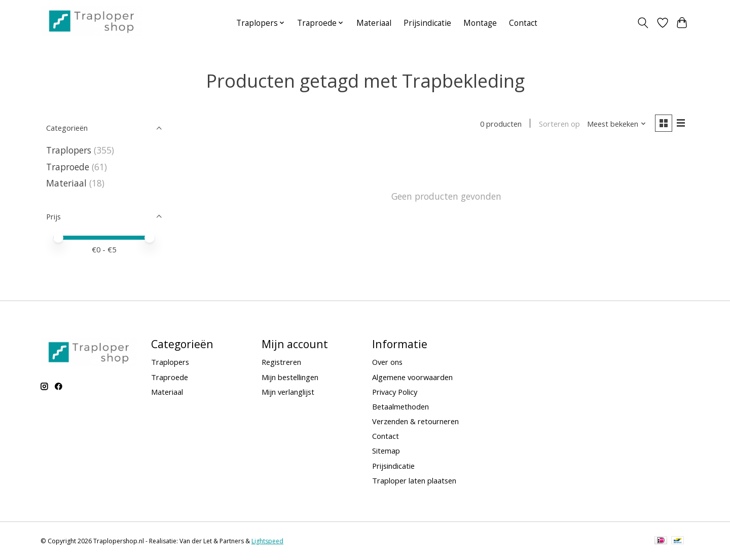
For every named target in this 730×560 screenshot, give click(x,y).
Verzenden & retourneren (415, 421)
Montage (480, 23)
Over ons (387, 362)
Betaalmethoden (400, 406)
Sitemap (386, 451)
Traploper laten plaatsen (414, 480)
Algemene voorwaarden (412, 377)
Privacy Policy (395, 392)
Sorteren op (559, 124)
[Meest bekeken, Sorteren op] (616, 124)
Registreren (281, 362)
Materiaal (374, 23)
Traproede (68, 167)
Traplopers (69, 150)
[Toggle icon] (643, 23)
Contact (523, 23)
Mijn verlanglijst (288, 392)
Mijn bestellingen (290, 377)
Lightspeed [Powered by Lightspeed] (267, 541)
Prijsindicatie (427, 23)
